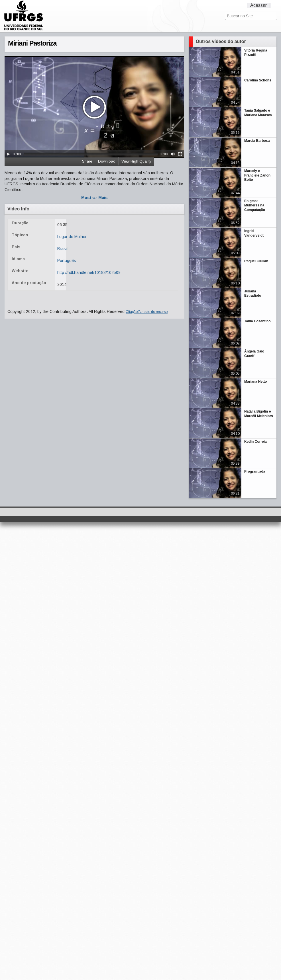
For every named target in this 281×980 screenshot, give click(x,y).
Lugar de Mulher (72, 237)
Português (67, 261)
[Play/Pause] (8, 154)
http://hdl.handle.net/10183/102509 (89, 272)
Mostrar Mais (94, 198)
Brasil (62, 249)
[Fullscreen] (180, 154)
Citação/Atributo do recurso (147, 312)
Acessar (258, 5)
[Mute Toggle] (173, 154)
